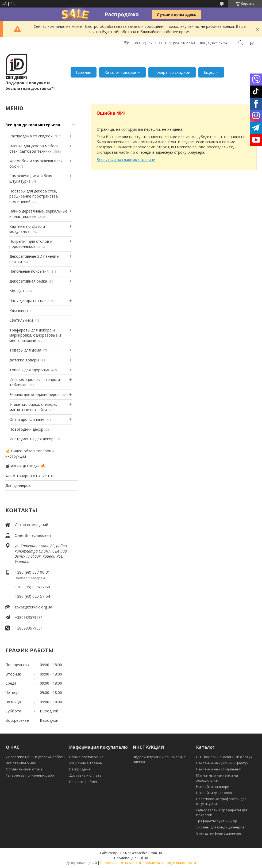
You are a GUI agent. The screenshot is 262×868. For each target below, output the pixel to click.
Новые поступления (86, 757)
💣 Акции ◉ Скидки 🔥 (25, 466)
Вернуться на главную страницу (126, 159)
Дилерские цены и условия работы (36, 757)
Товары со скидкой (172, 72)
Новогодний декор (26, 429)
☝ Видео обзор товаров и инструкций (30, 454)
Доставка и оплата (85, 775)
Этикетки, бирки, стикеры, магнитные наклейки (33, 407)
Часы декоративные (28, 301)
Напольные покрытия (29, 271)
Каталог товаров (120, 72)
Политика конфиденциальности (170, 863)
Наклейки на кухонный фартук (222, 763)
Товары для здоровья (29, 370)
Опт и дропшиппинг (27, 419)
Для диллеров (18, 485)
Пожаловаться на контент (121, 863)
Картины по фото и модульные (27, 229)
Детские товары (24, 360)
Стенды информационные (219, 833)
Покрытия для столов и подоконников (31, 244)
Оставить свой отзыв (24, 769)
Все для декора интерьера (33, 125)
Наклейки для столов (214, 793)
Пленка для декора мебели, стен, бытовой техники (34, 148)
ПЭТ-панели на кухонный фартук (224, 757)
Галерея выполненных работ (31, 775)
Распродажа (80, 769)
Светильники (21, 320)
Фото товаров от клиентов (30, 476)
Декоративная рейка (28, 281)
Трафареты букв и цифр (217, 821)
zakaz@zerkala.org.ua (33, 607)
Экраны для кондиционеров (34, 394)
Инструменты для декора (32, 439)
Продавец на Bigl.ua (131, 858)
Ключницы (19, 310)
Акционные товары (86, 763)
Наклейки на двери (213, 786)
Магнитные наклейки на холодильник (217, 778)
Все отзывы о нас (21, 763)
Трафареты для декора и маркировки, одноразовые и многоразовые (35, 335)
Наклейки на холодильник (219, 769)
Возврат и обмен (84, 782)
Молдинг (17, 291)
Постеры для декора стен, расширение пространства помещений (34, 196)
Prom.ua (155, 853)
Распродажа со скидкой (31, 136)
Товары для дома (25, 350)
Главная (84, 72)
